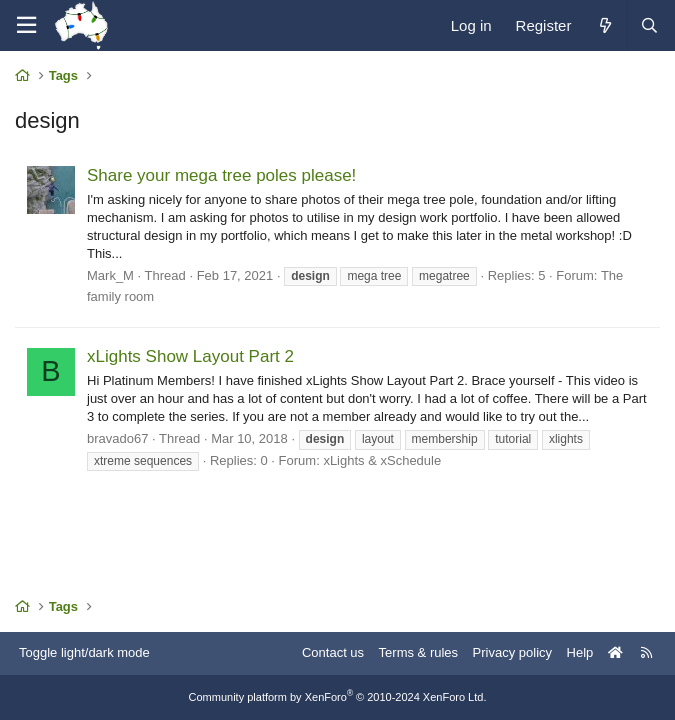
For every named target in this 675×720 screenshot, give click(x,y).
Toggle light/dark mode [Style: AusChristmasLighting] (84, 652)
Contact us (333, 652)
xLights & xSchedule (382, 460)
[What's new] (604, 25)
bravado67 (117, 438)
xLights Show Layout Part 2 (190, 356)
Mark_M (110, 275)
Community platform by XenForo (338, 697)
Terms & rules (418, 652)
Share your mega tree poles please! (221, 175)
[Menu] (26, 25)
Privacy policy (512, 652)
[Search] (649, 25)
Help (580, 652)
